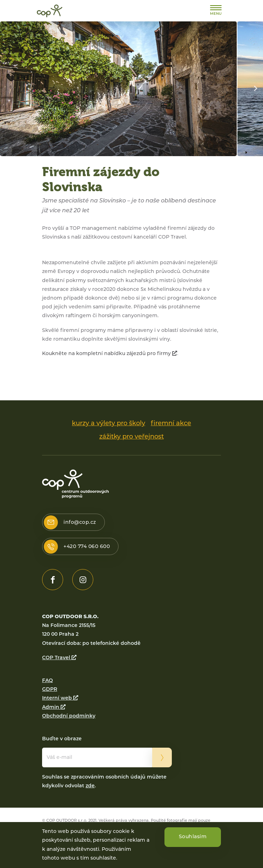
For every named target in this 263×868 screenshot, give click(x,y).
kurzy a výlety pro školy (109, 424)
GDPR (50, 690)
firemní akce (171, 424)
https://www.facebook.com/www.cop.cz (53, 580)
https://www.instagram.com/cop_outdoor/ (83, 580)
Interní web (60, 698)
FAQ (48, 681)
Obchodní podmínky (69, 716)
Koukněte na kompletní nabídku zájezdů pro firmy (110, 354)
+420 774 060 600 (87, 547)
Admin (54, 707)
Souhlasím (193, 838)
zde (90, 786)
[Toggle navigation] (216, 11)
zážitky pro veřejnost (131, 437)
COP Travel (59, 658)
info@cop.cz (80, 523)
